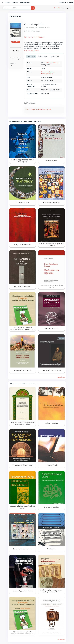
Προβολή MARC (43, 56)
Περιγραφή (31, 56)
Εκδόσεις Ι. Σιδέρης (52, 63)
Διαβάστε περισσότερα (31, 50)
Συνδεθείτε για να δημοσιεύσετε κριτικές (39, 109)
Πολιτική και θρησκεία (48, 72)
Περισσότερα (61, 377)
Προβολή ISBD (55, 56)
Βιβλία (59, 8)
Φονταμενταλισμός (47, 74)
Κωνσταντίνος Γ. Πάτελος (34, 37)
